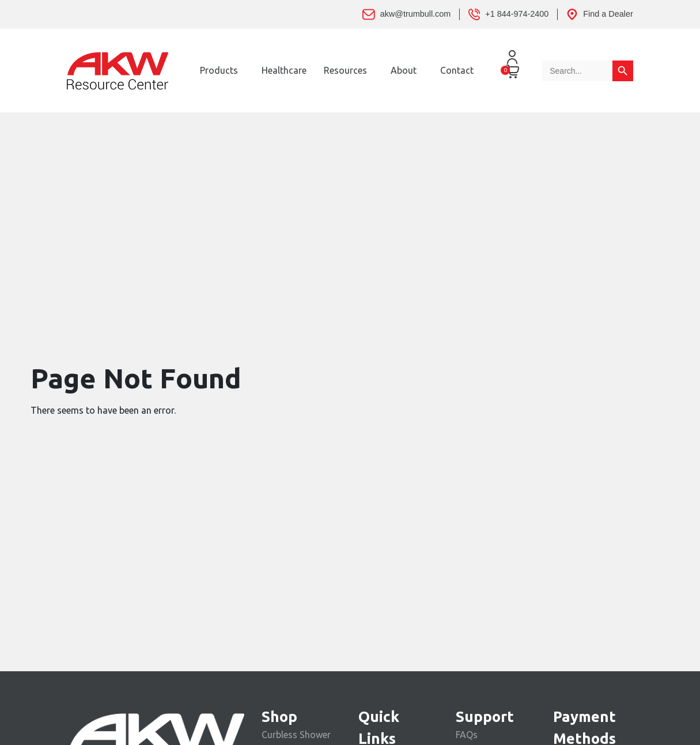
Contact (457, 70)
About (404, 70)
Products (219, 70)
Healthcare (284, 70)
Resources (345, 70)
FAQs (467, 735)
